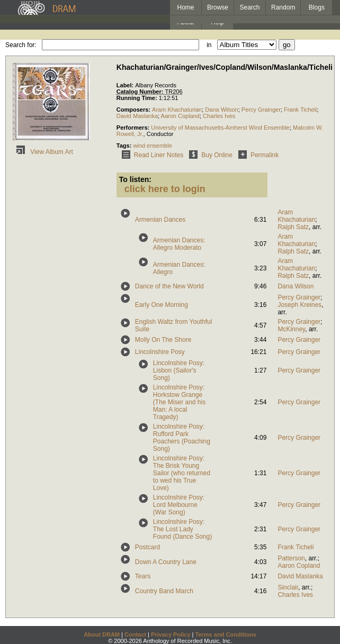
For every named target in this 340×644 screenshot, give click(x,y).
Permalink (257, 155)
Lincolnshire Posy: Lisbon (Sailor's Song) (179, 370)
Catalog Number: (141, 92)
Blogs (317, 7)
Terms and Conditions (226, 634)
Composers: (134, 110)
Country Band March (164, 591)
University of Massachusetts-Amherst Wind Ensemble (220, 128)
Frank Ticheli (300, 110)
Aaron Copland (180, 116)
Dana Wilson (221, 110)
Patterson (291, 558)
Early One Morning (162, 305)
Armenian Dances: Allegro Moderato (179, 244)
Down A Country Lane (166, 562)
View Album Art (43, 152)
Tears (143, 576)
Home (185, 7)
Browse (218, 7)
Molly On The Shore (163, 340)
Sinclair (288, 587)
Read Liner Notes (151, 155)
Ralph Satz (293, 227)
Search (250, 7)
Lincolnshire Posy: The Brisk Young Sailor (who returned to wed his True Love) (182, 473)
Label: (126, 85)
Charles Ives (219, 116)
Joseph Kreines (299, 305)
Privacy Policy (171, 634)
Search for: (21, 45)
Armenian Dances (160, 220)
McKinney (291, 329)
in (209, 45)
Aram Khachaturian (177, 110)
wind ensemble (152, 146)
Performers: (134, 128)
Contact (135, 634)
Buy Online (209, 155)
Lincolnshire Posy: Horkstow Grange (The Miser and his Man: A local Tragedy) (179, 402)
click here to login (165, 189)
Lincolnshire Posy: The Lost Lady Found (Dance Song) (182, 529)
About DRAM (102, 634)
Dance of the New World (169, 286)
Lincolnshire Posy (160, 352)
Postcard (147, 547)
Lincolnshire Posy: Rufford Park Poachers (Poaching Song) (182, 438)
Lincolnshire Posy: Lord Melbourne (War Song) (179, 505)
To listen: (135, 179)
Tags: (125, 146)
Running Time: (138, 98)
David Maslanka (137, 116)
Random (283, 7)
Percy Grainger (261, 110)
